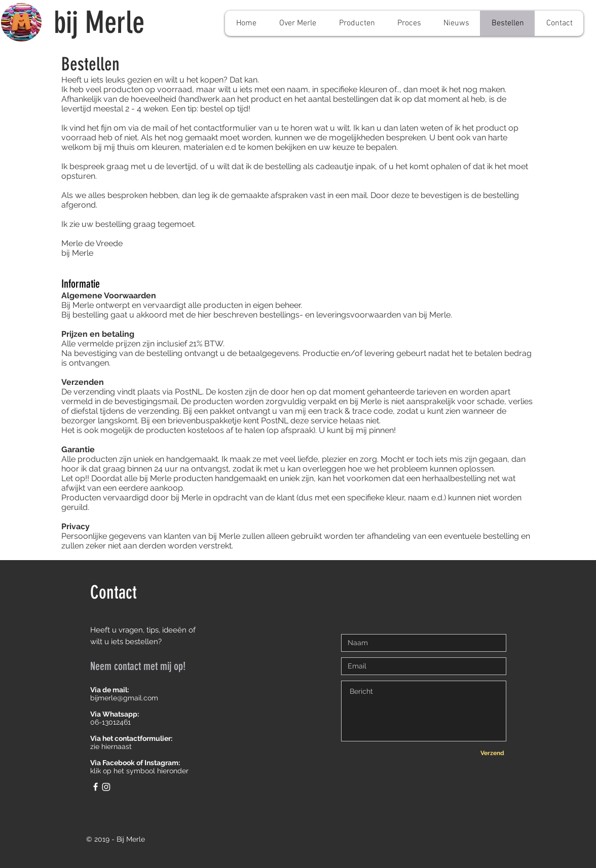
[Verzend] (492, 753)
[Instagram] (106, 787)
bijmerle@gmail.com (124, 698)
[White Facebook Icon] (96, 787)
